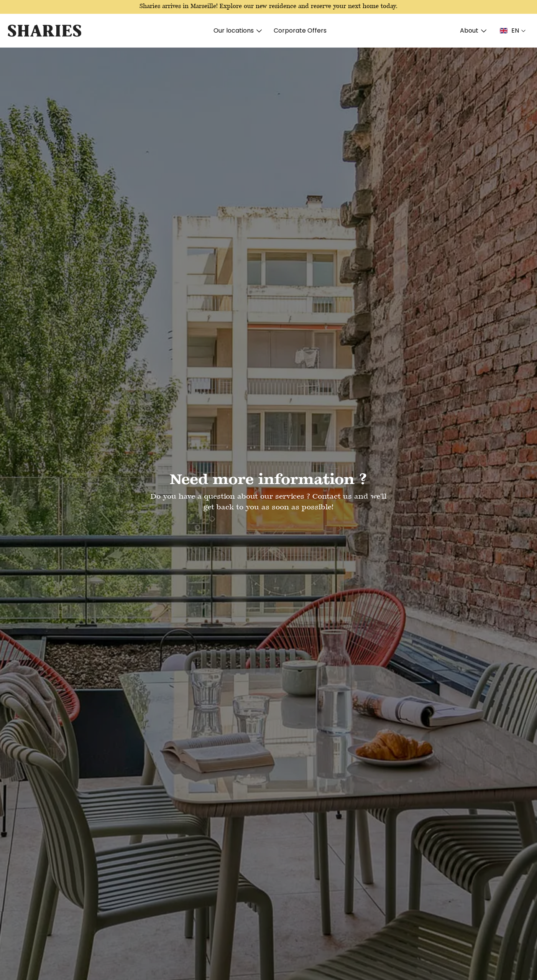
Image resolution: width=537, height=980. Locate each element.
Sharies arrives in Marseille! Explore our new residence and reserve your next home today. (268, 7)
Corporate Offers (300, 30)
